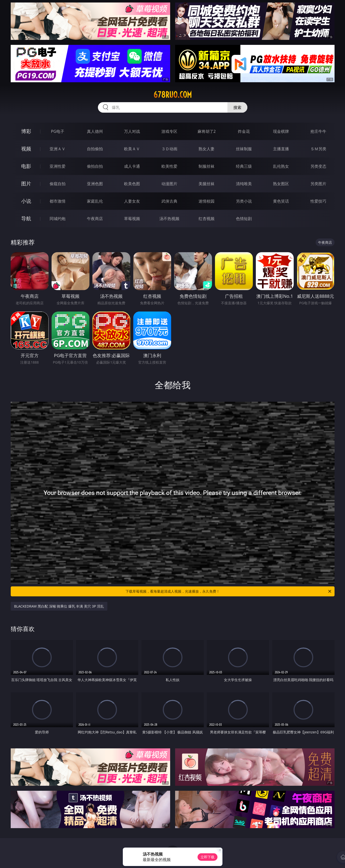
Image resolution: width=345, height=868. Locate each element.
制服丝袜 (207, 166)
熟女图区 (281, 184)
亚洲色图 (95, 184)
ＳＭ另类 (318, 149)
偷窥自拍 (58, 184)
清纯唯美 (244, 184)
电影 (26, 166)
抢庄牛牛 (318, 131)
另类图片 (318, 184)
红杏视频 (207, 219)
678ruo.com (173, 95)
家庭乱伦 (95, 201)
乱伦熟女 (281, 166)
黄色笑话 (281, 201)
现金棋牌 (281, 131)
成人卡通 (132, 166)
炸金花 (244, 131)
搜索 (237, 107)
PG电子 (58, 131)
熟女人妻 (207, 149)
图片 (26, 184)
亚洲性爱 (58, 166)
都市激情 (58, 201)
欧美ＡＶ (132, 149)
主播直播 (281, 149)
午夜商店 (95, 219)
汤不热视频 (169, 219)
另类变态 (318, 166)
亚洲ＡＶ (58, 149)
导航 (26, 218)
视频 (26, 149)
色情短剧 (244, 219)
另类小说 (244, 201)
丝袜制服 (244, 149)
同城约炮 (58, 219)
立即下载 (207, 857)
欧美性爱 (169, 166)
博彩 (26, 131)
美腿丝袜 (207, 184)
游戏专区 (169, 131)
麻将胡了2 (207, 131)
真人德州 (95, 131)
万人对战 (132, 131)
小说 (26, 201)
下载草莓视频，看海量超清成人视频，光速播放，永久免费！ (229, 591)
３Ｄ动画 (169, 149)
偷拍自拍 (95, 166)
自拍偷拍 (95, 149)
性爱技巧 (318, 201)
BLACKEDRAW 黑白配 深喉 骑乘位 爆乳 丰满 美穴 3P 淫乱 (59, 606)
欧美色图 (132, 184)
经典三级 (244, 166)
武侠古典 (169, 201)
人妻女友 (132, 201)
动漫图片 (169, 184)
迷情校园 (207, 201)
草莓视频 (132, 219)
